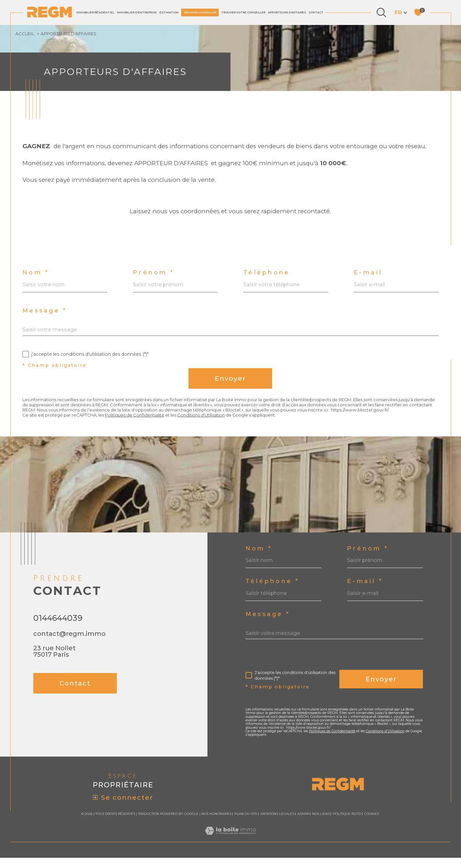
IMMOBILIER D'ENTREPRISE (137, 12)
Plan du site (246, 824)
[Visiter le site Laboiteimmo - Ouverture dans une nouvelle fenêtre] (230, 848)
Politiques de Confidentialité (139, 425)
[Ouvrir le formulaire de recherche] (381, 12)
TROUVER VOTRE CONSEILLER (243, 12)
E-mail (368, 276)
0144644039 (58, 629)
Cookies (372, 824)
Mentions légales (277, 824)
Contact (316, 12)
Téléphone (267, 276)
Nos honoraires (216, 824)
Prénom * (154, 276)
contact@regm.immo (69, 645)
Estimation (169, 12)
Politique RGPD (347, 824)
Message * (45, 315)
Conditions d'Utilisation (209, 425)
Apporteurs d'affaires (287, 12)
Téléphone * (273, 591)
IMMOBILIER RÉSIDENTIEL (95, 12)
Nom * (36, 276)
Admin (303, 824)
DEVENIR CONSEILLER (200, 12)
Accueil (26, 34)
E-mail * (365, 591)
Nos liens (321, 824)
